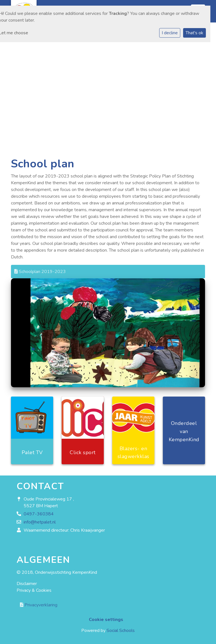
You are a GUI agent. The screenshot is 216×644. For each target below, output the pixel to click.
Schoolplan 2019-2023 (40, 272)
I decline (170, 33)
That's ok (194, 33)
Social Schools (121, 631)
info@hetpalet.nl (40, 522)
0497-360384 (39, 514)
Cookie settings (106, 620)
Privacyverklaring (39, 605)
